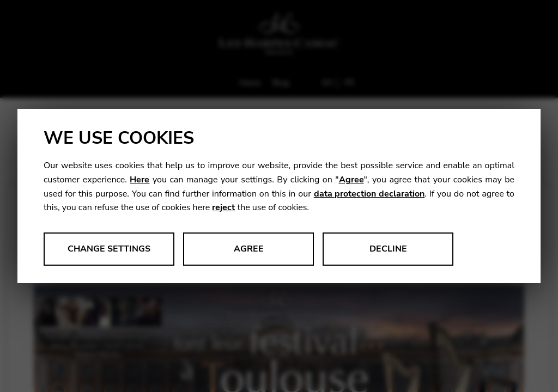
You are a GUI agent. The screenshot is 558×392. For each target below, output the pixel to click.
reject (223, 207)
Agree (351, 180)
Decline (388, 249)
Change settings (109, 249)
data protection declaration (369, 194)
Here (139, 180)
